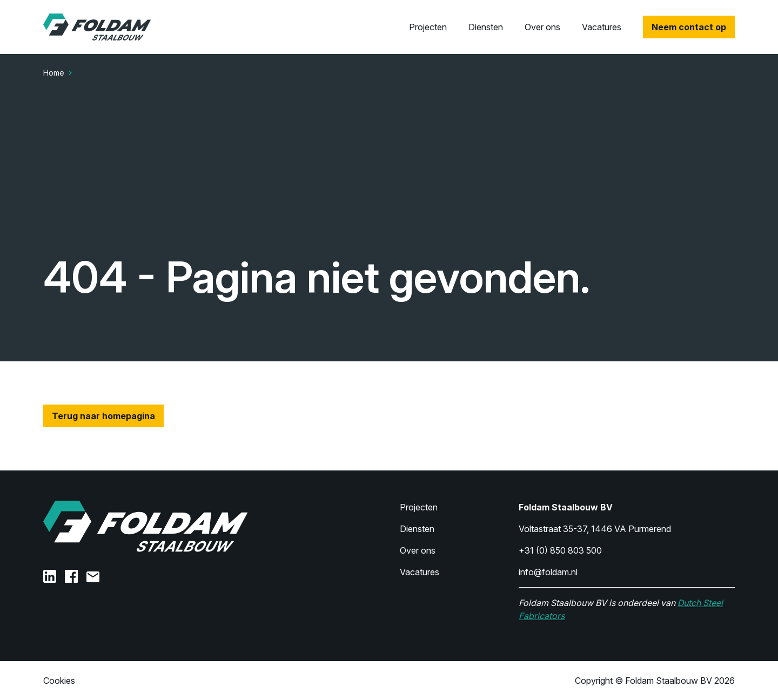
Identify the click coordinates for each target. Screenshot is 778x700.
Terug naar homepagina (103, 416)
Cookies (59, 681)
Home (54, 73)
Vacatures (602, 27)
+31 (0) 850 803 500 (560, 550)
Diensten (486, 27)
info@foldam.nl (548, 572)
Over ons (542, 27)
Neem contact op (689, 27)
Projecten (428, 27)
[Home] (97, 27)
